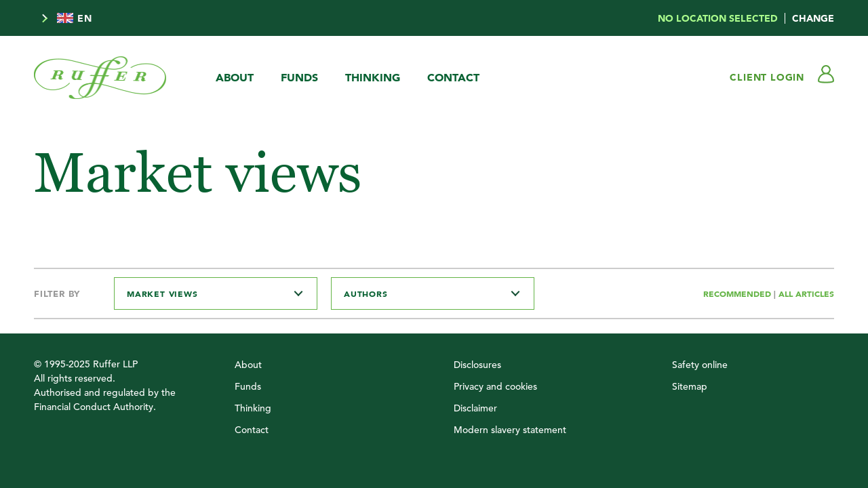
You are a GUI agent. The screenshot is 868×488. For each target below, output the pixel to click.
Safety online (700, 365)
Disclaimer (475, 408)
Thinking (373, 77)
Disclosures (477, 365)
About (235, 77)
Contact (453, 77)
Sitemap (690, 386)
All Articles (806, 293)
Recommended (738, 293)
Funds (299, 77)
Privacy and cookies (495, 386)
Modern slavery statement (510, 430)
